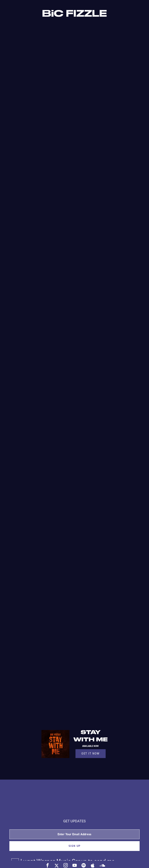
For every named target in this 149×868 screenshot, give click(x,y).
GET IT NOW (90, 754)
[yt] (75, 865)
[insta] (66, 865)
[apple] (93, 865)
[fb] (48, 865)
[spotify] (84, 865)
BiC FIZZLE (74, 14)
